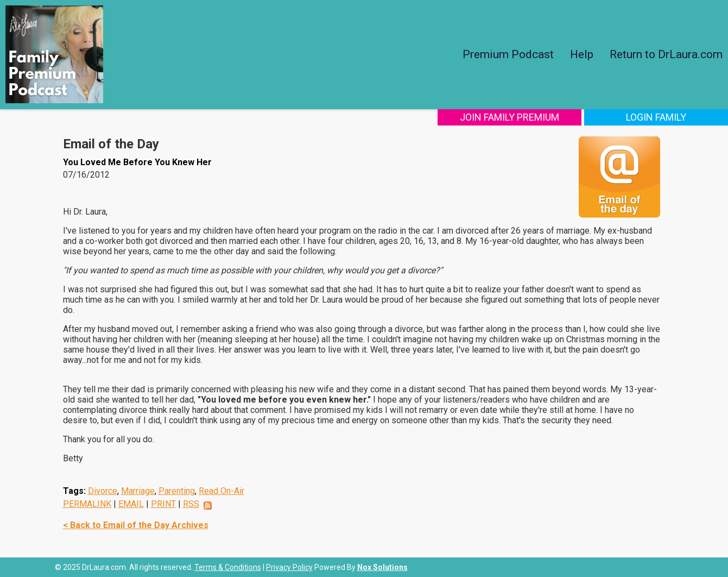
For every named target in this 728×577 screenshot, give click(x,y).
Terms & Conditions (228, 567)
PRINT (163, 504)
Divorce (103, 491)
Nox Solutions (382, 567)
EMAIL (131, 504)
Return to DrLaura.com (666, 54)
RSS (191, 504)
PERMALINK (87, 504)
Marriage (138, 491)
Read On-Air (221, 491)
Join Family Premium (509, 117)
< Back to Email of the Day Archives (136, 525)
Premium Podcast (508, 54)
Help (582, 54)
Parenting (177, 491)
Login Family (656, 117)
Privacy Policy (289, 567)
